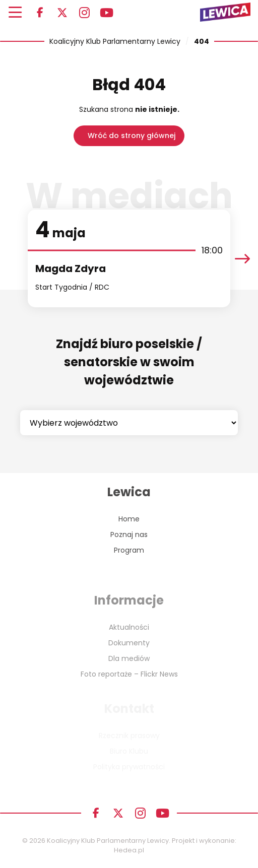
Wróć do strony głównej (132, 136)
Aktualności (129, 627)
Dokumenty (129, 643)
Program (129, 550)
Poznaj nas (129, 535)
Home (129, 519)
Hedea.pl (129, 850)
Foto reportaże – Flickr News (129, 674)
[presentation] (242, 259)
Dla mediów (129, 658)
